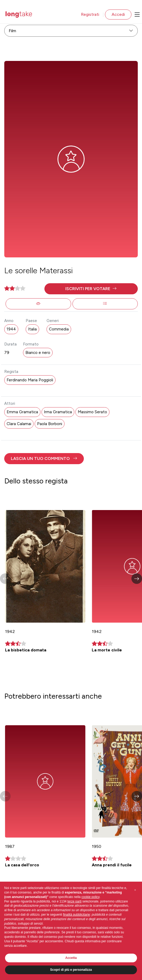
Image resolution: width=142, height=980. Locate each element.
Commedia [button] (59, 329)
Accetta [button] (71, 958)
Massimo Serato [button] (92, 412)
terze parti (74, 901)
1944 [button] (11, 329)
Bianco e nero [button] (38, 353)
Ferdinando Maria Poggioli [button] (30, 380)
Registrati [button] (90, 14)
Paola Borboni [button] (50, 424)
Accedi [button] (118, 14)
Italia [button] (32, 329)
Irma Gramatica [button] (58, 412)
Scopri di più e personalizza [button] (71, 970)
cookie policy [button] (90, 897)
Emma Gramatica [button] (22, 412)
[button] (91, 289)
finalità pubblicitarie (76, 915)
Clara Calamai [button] (19, 424)
